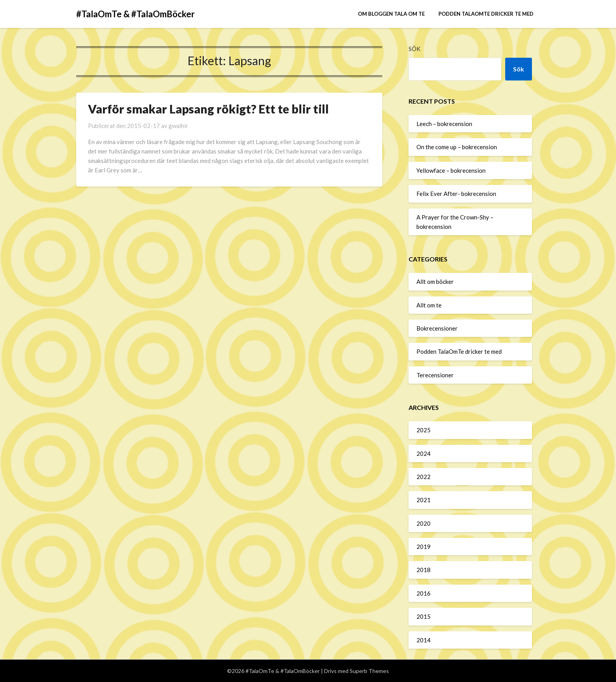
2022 (423, 477)
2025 (423, 430)
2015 (423, 616)
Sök (414, 49)
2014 (423, 640)
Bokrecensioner (437, 328)
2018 (423, 570)
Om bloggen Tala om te (391, 14)
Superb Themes (369, 671)
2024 (423, 453)
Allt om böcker (435, 282)
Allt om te (429, 305)
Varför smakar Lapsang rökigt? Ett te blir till (208, 109)
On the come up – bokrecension (457, 147)
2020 (423, 523)
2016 (423, 593)
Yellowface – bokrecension (451, 170)
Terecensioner (435, 375)
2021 (423, 500)
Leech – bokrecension (444, 124)
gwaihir (178, 126)
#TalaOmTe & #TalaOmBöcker (136, 14)
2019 (423, 547)
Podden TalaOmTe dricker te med (486, 14)
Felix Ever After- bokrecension (456, 194)
